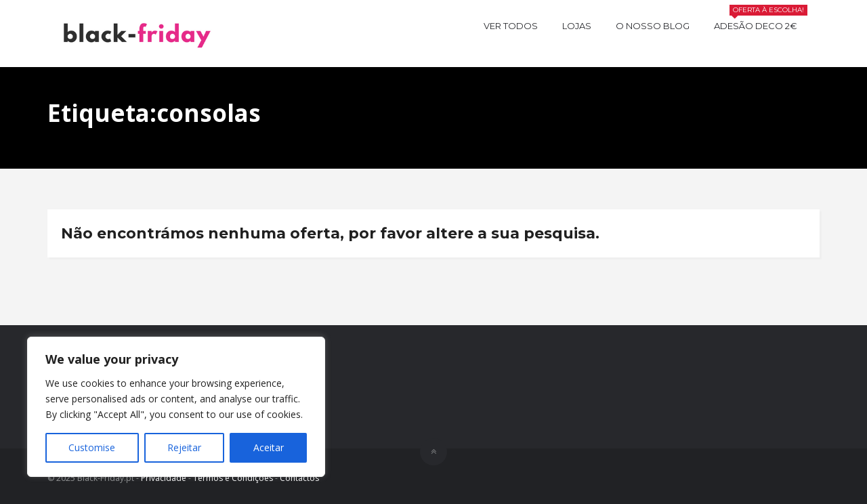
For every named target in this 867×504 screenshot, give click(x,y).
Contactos (299, 478)
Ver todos (511, 26)
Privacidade (164, 478)
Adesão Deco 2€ (761, 24)
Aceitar (269, 447)
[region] (176, 407)
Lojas (577, 26)
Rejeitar (184, 447)
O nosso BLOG (653, 26)
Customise (92, 447)
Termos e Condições (233, 478)
